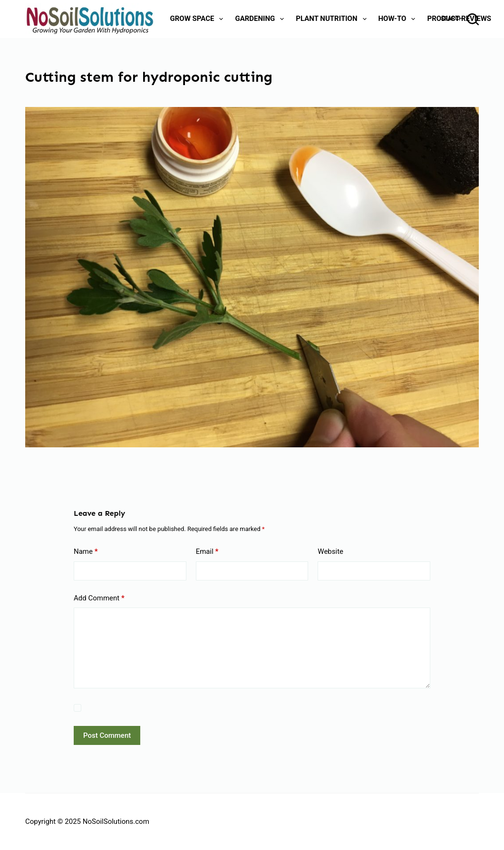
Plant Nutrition (333, 19)
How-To (399, 19)
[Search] (460, 19)
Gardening (261, 19)
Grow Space (199, 19)
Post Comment (107, 735)
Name (86, 552)
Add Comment (99, 598)
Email (207, 552)
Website (330, 551)
